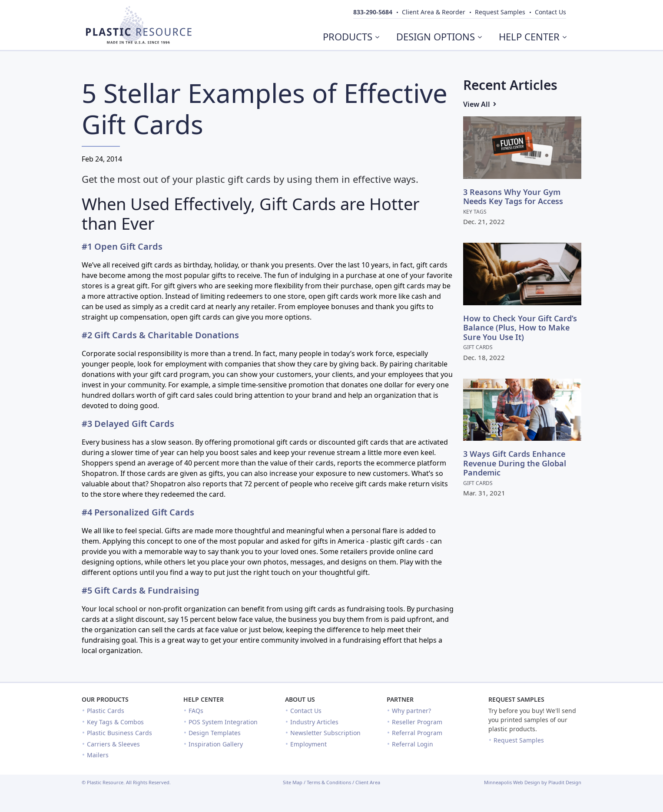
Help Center (204, 699)
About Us (300, 699)
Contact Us (306, 711)
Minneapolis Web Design (512, 782)
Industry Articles (314, 722)
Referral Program (417, 733)
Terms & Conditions (329, 782)
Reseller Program (417, 722)
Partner (400, 699)
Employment (308, 744)
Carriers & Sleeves (113, 744)
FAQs (196, 711)
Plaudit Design (565, 782)
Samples (500, 12)
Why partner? (411, 711)
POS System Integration (223, 722)
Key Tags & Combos (115, 722)
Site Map (293, 782)
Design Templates (215, 733)
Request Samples (516, 699)
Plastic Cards (106, 711)
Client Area (368, 782)
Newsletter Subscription (325, 733)
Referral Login (413, 744)
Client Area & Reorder (434, 12)
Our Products (105, 699)
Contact (550, 12)
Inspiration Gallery (216, 744)
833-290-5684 (373, 12)
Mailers (98, 755)
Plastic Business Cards (119, 733)
